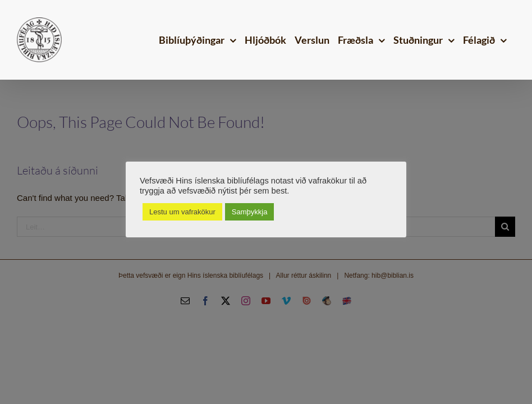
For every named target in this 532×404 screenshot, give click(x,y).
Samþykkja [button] (250, 212)
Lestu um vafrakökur (182, 212)
